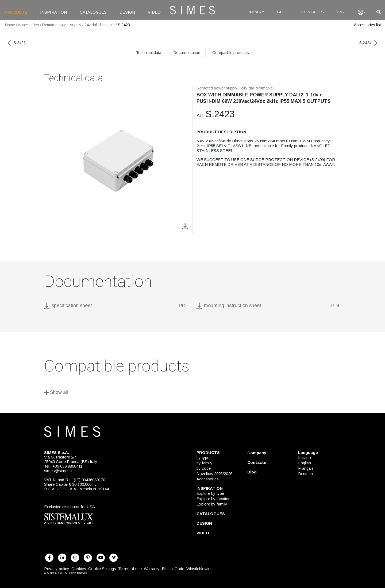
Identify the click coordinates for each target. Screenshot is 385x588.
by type (203, 458)
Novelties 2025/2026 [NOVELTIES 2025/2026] (214, 474)
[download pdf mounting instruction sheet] (269, 307)
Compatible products (231, 52)
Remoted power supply (62, 25)
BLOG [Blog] (283, 12)
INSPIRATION (53, 12)
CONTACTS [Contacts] (313, 12)
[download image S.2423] (185, 226)
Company (257, 453)
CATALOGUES (93, 12)
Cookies (79, 569)
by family (205, 463)
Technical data (149, 52)
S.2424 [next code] (368, 43)
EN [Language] (341, 12)
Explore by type (210, 493)
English (305, 463)
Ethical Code (173, 569)
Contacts (257, 462)
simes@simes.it (58, 471)
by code (204, 468)
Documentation (187, 52)
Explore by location (213, 499)
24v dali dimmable (100, 25)
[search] (379, 12)
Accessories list (367, 25)
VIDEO (154, 12)
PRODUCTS (16, 12)
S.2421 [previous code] (17, 43)
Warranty (152, 569)
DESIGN (127, 12)
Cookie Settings (102, 569)
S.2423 (124, 25)
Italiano (305, 458)
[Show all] (192, 393)
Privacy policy (57, 569)
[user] (362, 12)
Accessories (28, 25)
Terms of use (130, 569)
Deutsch (305, 474)
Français (306, 468)
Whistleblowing (199, 569)
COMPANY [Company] (254, 12)
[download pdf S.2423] (116, 307)
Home (10, 25)
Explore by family (212, 504)
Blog (252, 472)
